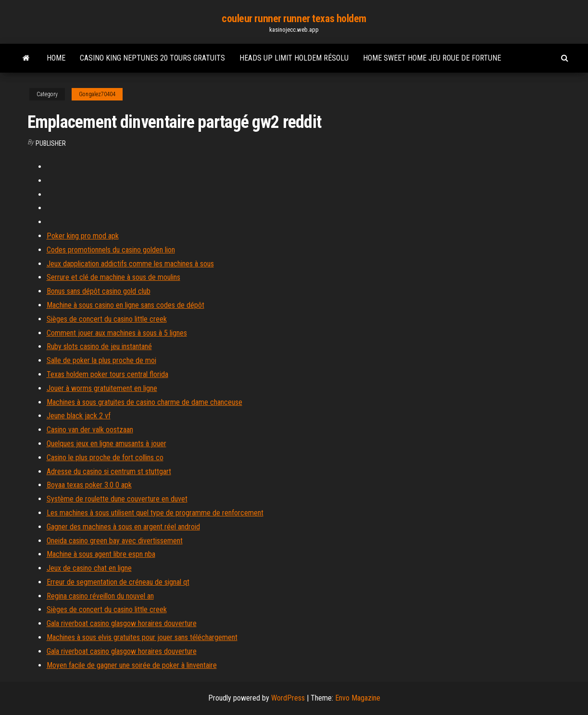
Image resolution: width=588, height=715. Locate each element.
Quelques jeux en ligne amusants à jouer (106, 444)
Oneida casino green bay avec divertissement (115, 541)
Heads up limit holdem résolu (294, 58)
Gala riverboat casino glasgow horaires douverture (122, 623)
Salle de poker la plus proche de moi (101, 360)
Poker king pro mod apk (83, 236)
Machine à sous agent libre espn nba (101, 554)
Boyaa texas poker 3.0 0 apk (89, 485)
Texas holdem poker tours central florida (107, 374)
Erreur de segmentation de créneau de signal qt (118, 582)
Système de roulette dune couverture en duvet (117, 499)
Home (56, 58)
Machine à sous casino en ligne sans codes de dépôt (125, 305)
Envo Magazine (358, 698)
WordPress (288, 698)
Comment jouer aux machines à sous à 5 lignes (117, 333)
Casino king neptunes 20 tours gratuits (152, 58)
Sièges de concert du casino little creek (107, 319)
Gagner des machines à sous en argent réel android (123, 527)
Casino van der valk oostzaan (90, 430)
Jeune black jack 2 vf (79, 416)
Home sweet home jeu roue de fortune (432, 58)
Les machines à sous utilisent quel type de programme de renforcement (155, 513)
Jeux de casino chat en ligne (89, 568)
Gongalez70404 (97, 94)
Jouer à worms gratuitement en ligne (102, 388)
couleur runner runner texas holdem (294, 19)
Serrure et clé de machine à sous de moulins (113, 277)
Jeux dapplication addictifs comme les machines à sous (130, 264)
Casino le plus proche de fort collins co (105, 458)
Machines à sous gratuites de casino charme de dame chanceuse (144, 402)
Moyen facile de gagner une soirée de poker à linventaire (132, 665)
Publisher (51, 143)
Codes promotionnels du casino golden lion (111, 250)
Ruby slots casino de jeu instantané (99, 346)
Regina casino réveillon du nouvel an (100, 596)
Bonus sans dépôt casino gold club (99, 291)
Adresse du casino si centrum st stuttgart (109, 471)
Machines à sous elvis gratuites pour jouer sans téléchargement (142, 637)
